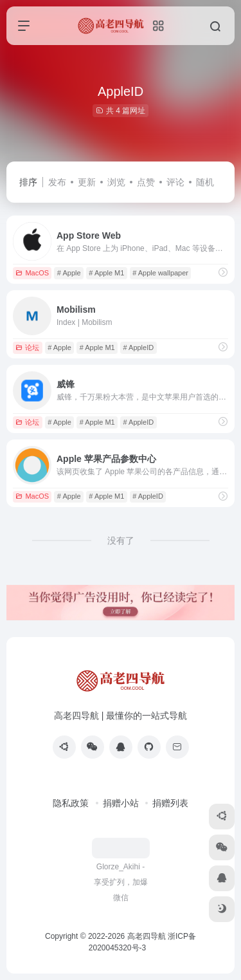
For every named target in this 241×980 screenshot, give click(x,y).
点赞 (146, 182)
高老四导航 (147, 936)
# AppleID (138, 347)
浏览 (116, 182)
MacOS (32, 273)
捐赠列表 (170, 803)
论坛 (27, 347)
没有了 (121, 541)
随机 (205, 182)
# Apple (69, 273)
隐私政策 (71, 803)
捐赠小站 (121, 803)
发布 (57, 182)
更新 (87, 182)
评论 (175, 182)
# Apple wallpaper (160, 273)
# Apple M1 (106, 273)
